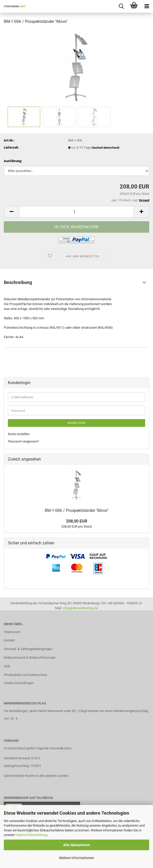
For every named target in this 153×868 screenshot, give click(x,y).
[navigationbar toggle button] (147, 6)
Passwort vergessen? (23, 441)
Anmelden (76, 423)
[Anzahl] (76, 212)
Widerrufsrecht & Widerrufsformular (30, 658)
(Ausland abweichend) (105, 148)
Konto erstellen (19, 434)
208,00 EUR (77, 521)
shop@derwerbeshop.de (80, 608)
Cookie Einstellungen (19, 683)
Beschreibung (18, 282)
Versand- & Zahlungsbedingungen (28, 649)
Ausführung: (13, 161)
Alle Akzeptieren (77, 845)
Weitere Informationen (76, 858)
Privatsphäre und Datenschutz (25, 675)
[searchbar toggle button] (121, 6)
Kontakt (9, 640)
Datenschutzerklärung (31, 835)
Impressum (12, 632)
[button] (11, 212)
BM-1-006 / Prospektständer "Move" (77, 510)
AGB (7, 666)
